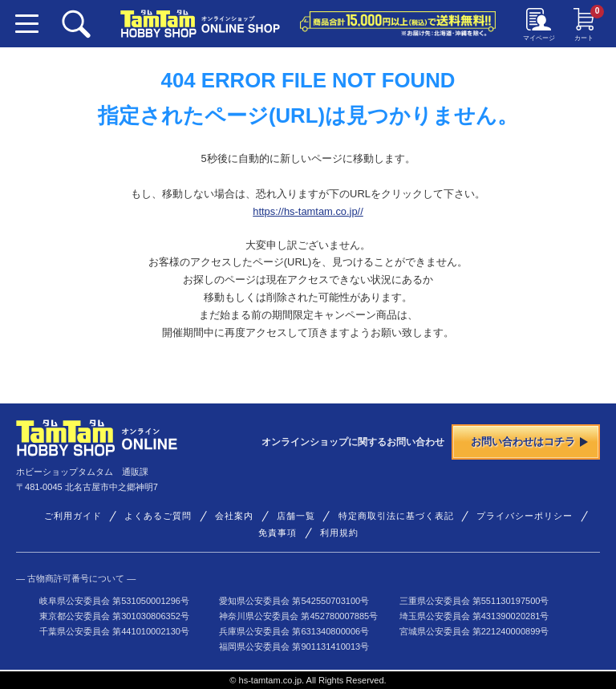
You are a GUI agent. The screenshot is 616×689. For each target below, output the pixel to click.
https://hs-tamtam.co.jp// (308, 211)
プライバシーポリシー (525, 516)
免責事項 (278, 533)
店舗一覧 (296, 516)
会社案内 (234, 516)
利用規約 (339, 533)
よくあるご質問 (158, 516)
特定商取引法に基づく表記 (396, 516)
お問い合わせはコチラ (529, 442)
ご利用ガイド (73, 516)
